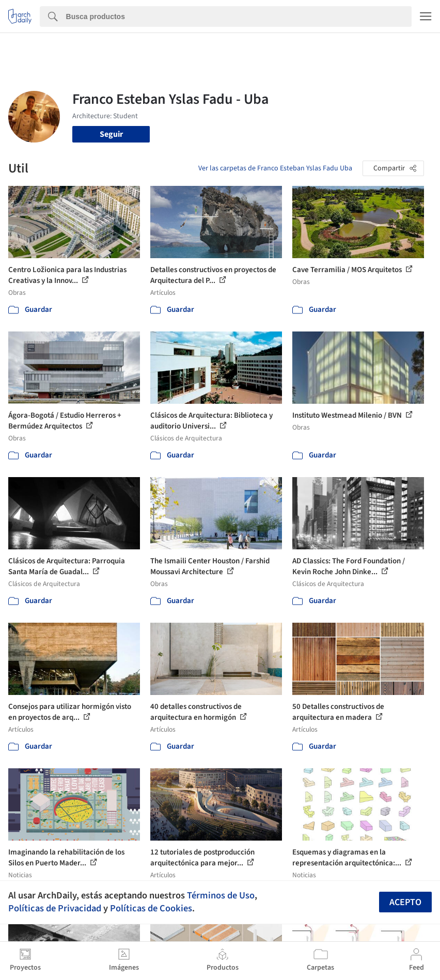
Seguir (111, 134)
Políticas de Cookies (151, 908)
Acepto (405, 902)
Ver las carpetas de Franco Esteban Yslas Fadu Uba (275, 168)
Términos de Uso (221, 895)
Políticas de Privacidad (55, 908)
